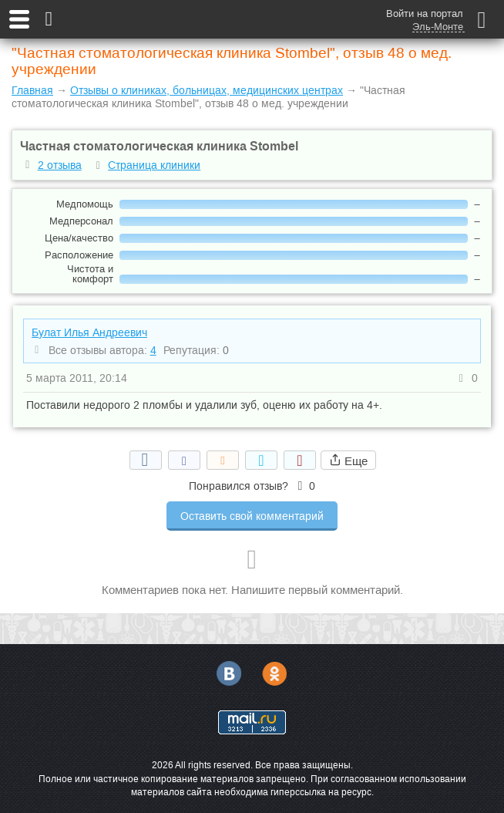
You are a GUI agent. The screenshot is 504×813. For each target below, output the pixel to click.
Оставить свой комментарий (252, 516)
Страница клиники (154, 165)
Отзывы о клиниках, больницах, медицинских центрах (207, 90)
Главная (32, 90)
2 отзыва (60, 165)
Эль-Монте (438, 27)
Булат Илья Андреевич (89, 333)
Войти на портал (425, 13)
